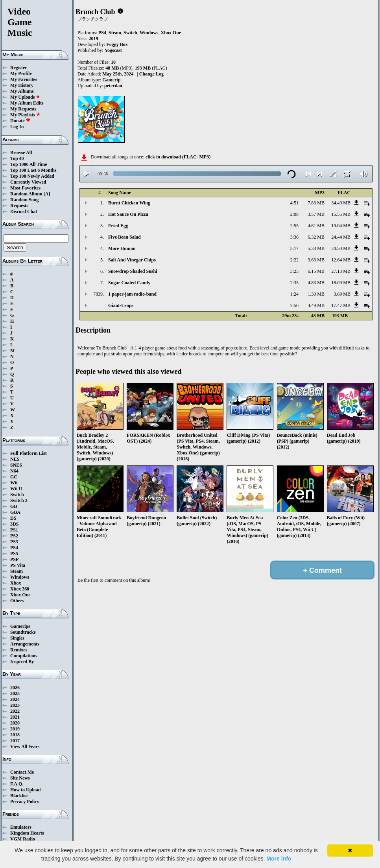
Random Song (24, 200)
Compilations (24, 656)
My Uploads (25, 97)
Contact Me (22, 772)
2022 (15, 711)
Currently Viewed (28, 182)
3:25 (294, 271)
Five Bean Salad (125, 237)
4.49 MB (316, 305)
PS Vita (18, 565)
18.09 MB (341, 283)
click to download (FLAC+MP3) (178, 157)
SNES (16, 465)
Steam (17, 571)
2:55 (294, 226)
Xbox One (20, 595)
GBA (15, 512)
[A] (47, 194)
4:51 (294, 203)
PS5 (14, 554)
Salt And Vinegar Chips (132, 260)
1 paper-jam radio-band (132, 294)
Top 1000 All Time (29, 164)
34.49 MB (341, 203)
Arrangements (25, 644)
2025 (15, 693)
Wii (14, 483)
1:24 (294, 294)
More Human (122, 248)
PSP (14, 559)
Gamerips (20, 626)
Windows (20, 577)
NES (15, 459)
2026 (15, 688)
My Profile (21, 74)
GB (14, 506)
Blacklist (19, 796)
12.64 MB (341, 260)
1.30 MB (316, 294)
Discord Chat (24, 211)
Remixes (19, 650)
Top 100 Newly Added (32, 176)
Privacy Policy (25, 802)
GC (14, 477)
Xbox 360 (20, 589)
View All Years (25, 747)
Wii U (16, 489)
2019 (15, 729)
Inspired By (22, 662)
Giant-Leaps (121, 305)
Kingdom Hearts (27, 833)
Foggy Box (117, 44)
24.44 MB (341, 237)
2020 (15, 723)
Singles (17, 638)
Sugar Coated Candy (129, 283)
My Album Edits (27, 103)
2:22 (294, 260)
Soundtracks (23, 632)
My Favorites (24, 79)
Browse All (21, 153)
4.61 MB (316, 226)
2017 (15, 741)
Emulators (21, 827)
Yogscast (113, 50)
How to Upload (25, 790)
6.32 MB (316, 237)
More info (279, 859)
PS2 (14, 536)
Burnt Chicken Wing (129, 203)
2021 (15, 717)
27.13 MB (341, 271)
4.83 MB (316, 283)
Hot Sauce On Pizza (128, 214)
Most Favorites (25, 188)
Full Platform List (29, 453)
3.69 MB (342, 294)
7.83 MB (316, 203)
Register (19, 68)
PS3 (14, 542)
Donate (20, 121)
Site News (20, 778)
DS (13, 518)
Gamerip (111, 80)
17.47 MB (341, 305)
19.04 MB (341, 226)
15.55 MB (341, 214)
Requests (19, 206)
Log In (17, 127)
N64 (14, 471)
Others (17, 601)
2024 (15, 699)
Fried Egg (118, 226)
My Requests (23, 109)
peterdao (113, 86)
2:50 (294, 305)
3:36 (294, 237)
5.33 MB (316, 248)
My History (22, 85)
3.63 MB (316, 260)
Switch (17, 495)
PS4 (14, 548)
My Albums (22, 91)
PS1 (14, 530)
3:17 (294, 248)
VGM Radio (23, 839)
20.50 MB (341, 248)
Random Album (26, 194)
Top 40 (17, 158)
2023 (15, 705)
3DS (14, 524)
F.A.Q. (17, 784)
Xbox (16, 583)
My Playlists (25, 115)
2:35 (294, 283)
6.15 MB (316, 271)
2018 (15, 735)
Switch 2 (19, 500)
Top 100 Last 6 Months (33, 170)
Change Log (151, 74)
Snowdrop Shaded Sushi (133, 271)
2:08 (294, 214)
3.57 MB (316, 214)
